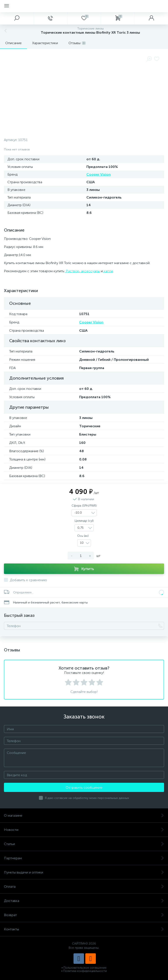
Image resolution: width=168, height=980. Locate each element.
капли (108, 271)
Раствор (72, 271)
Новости (84, 830)
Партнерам (84, 858)
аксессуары (90, 271)
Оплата (84, 887)
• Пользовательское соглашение (84, 968)
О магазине (84, 815)
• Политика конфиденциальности (84, 971)
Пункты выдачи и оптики (84, 872)
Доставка (84, 901)
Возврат (84, 915)
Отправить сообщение (84, 787)
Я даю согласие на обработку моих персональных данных (87, 798)
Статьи (84, 844)
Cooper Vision (99, 174)
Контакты (84, 929)
